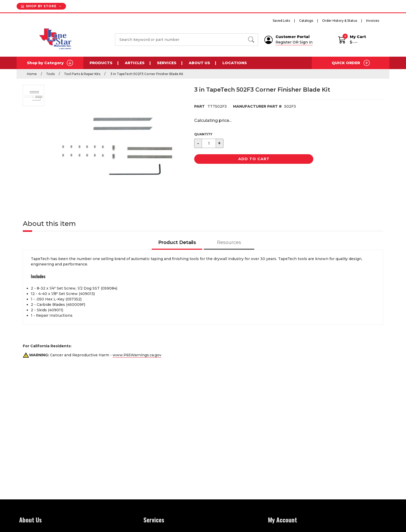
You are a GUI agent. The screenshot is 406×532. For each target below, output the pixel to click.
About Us (199, 63)
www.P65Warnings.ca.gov (137, 355)
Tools (50, 74)
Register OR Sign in (294, 42)
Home (32, 74)
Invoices (373, 21)
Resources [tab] (229, 242)
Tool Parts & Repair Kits (82, 74)
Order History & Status (340, 21)
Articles (135, 63)
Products (101, 63)
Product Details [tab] (177, 242)
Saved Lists (281, 21)
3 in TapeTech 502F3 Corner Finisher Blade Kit (146, 74)
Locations (235, 63)
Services (167, 63)
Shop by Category (50, 63)
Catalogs (306, 21)
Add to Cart (254, 159)
